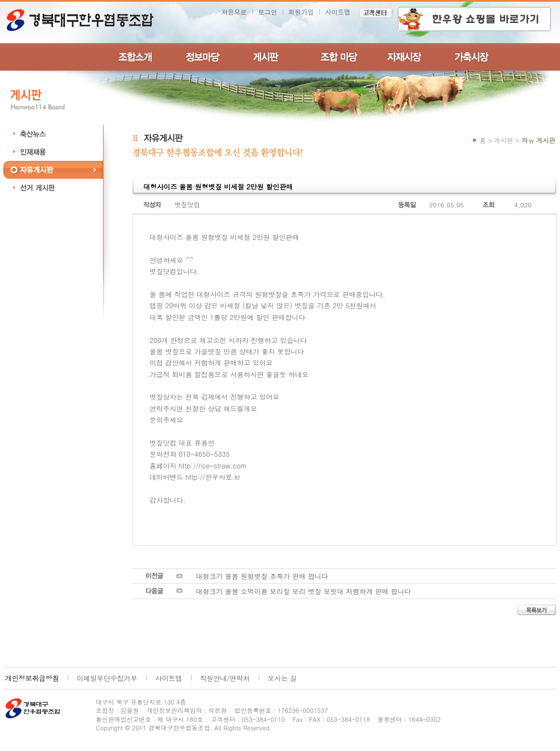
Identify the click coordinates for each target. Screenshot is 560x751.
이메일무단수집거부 (107, 678)
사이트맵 (338, 12)
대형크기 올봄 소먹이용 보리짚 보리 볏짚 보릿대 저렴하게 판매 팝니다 (304, 591)
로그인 (268, 12)
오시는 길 (282, 678)
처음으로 (234, 12)
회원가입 (301, 12)
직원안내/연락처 (225, 678)
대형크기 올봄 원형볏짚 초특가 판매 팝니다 (262, 576)
